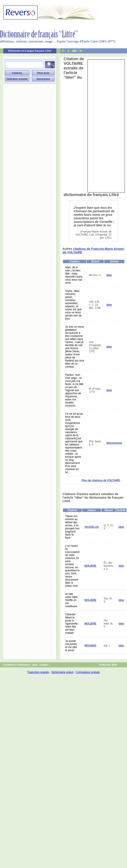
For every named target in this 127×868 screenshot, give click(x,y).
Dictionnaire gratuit (62, 672)
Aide (35, 665)
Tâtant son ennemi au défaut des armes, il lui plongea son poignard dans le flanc (72, 527)
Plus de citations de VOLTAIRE (101, 480)
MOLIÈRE (90, 566)
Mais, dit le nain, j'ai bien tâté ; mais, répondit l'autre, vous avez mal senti (74, 275)
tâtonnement (114, 443)
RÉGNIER (90, 646)
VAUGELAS (92, 527)
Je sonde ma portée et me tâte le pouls (71, 646)
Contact (44, 665)
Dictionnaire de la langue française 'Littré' (30, 51)
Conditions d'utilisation (17, 665)
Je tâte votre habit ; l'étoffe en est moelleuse (72, 600)
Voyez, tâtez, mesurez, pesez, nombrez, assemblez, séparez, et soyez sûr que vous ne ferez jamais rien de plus (73, 305)
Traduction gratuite (38, 672)
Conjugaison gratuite (88, 672)
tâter (109, 275)
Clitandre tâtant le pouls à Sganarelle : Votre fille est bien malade (72, 624)
